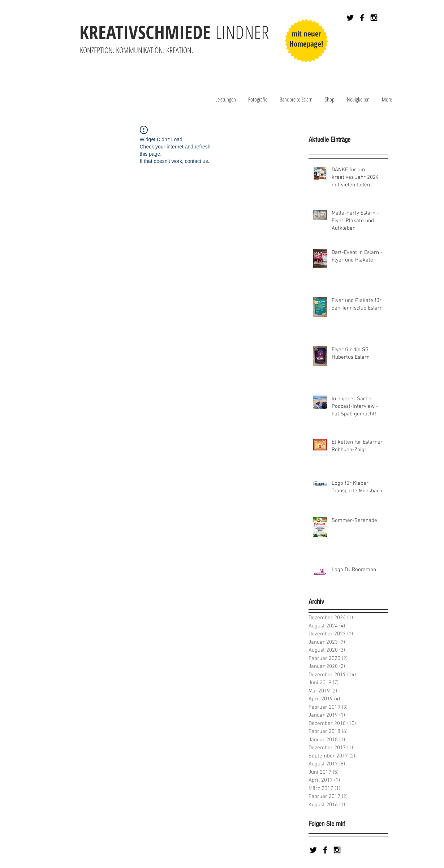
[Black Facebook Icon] (362, 18)
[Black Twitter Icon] (350, 18)
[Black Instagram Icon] (374, 18)
